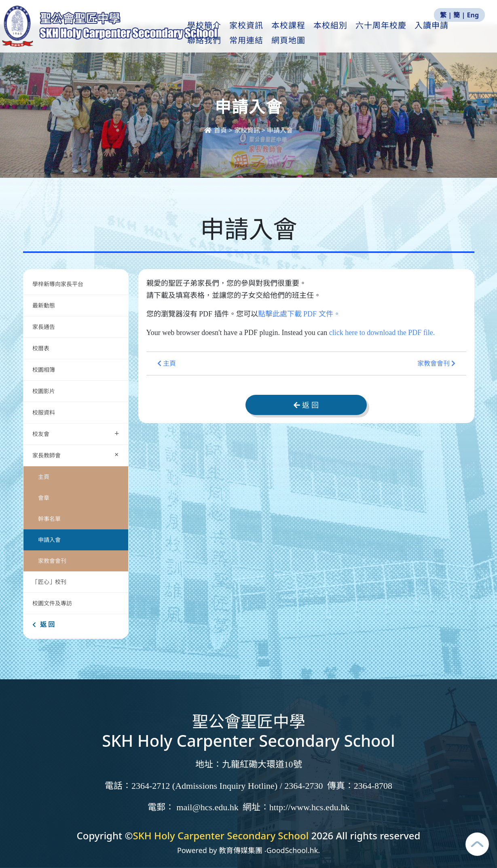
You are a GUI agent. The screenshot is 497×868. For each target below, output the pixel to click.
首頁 (216, 130)
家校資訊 (265, 33)
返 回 (43, 624)
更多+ (447, 33)
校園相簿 (44, 370)
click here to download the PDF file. (382, 333)
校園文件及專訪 (52, 603)
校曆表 (41, 348)
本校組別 (349, 33)
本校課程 (307, 33)
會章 (44, 498)
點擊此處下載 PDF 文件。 (299, 314)
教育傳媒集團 (241, 850)
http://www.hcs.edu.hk (309, 807)
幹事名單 (49, 519)
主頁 (44, 477)
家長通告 (44, 327)
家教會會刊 (52, 561)
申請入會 (49, 540)
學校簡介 (223, 33)
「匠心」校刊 (49, 582)
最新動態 (44, 305)
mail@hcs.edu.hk (207, 807)
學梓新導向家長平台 (58, 284)
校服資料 (44, 412)
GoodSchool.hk (292, 850)
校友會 (76, 433)
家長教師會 (77, 454)
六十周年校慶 (400, 33)
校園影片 (44, 391)
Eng (473, 15)
